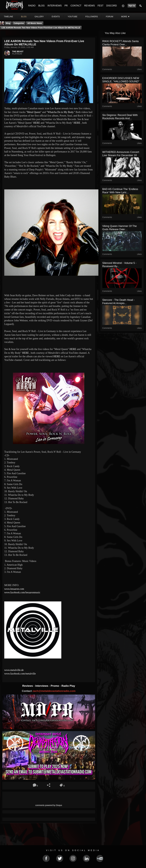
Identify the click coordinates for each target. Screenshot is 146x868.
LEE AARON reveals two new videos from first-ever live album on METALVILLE (41, 28)
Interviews (42, 686)
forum (109, 17)
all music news (35, 23)
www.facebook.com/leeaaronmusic (22, 592)
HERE (37, 123)
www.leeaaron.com (14, 589)
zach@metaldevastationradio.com (54, 691)
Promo (55, 686)
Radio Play (68, 686)
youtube (73, 17)
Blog (8, 23)
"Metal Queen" (34, 112)
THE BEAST (18, 51)
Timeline (8, 17)
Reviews (28, 686)
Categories (19, 23)
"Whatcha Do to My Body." (61, 112)
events (56, 17)
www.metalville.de (14, 670)
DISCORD (111, 6)
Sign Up (132, 6)
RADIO (32, 6)
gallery (39, 17)
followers (92, 17)
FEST (101, 6)
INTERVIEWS (55, 6)
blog (24, 17)
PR (66, 6)
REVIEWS (90, 6)
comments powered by (49, 805)
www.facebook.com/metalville (20, 674)
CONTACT (76, 6)
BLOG (41, 6)
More (125, 17)
